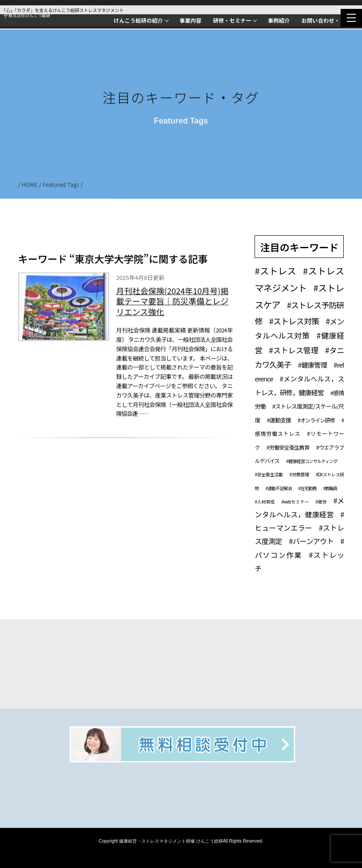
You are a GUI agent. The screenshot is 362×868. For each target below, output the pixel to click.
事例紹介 (279, 20)
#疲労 (321, 502)
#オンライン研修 (316, 420)
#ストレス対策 (294, 321)
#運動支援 (279, 420)
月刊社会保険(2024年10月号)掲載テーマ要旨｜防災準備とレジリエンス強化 (173, 303)
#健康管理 (312, 365)
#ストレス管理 (294, 350)
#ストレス (275, 271)
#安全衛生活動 (269, 474)
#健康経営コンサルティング (312, 461)
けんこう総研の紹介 (138, 20)
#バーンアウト (311, 541)
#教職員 (330, 488)
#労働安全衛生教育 (288, 447)
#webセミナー (295, 502)
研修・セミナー (232, 20)
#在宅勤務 (307, 488)
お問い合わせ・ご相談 (329, 20)
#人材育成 (265, 502)
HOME (30, 186)
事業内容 (191, 20)
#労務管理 (299, 474)
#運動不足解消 (278, 488)
